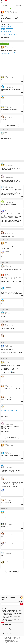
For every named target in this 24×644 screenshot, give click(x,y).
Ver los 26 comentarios (13, 438)
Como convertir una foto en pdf (8, 634)
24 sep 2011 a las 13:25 (9, 202)
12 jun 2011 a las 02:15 (9, 244)
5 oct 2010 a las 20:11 (8, 314)
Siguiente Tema (19, 6)
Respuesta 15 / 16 (5, 475)
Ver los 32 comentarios (13, 126)
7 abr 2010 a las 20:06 (8, 407)
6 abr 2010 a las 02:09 (8, 525)
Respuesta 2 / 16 (4, 130)
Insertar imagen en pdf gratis (7, 630)
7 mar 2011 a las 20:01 (9, 188)
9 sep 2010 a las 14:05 (9, 48)
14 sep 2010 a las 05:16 (9, 479)
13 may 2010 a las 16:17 (9, 177)
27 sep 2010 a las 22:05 (9, 491)
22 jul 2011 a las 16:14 (9, 563)
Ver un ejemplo (20, 601)
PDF (14, 3)
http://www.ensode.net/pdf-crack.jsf (9, 371)
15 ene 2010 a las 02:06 (9, 467)
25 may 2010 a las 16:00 (9, 165)
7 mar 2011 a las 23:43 (9, 233)
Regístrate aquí (7, 637)
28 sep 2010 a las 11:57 (9, 87)
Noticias (3, 601)
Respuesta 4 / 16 (4, 173)
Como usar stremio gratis (6, 31)
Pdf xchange (4, 632)
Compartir (4, 21)
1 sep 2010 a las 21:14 (9, 336)
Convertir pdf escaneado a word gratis (9, 34)
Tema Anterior (5, 6)
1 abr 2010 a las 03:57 (8, 398)
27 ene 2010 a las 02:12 (9, 387)
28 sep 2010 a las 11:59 (9, 98)
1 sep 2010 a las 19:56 (9, 326)
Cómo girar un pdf (5, 626)
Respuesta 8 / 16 (4, 309)
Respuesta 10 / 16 (5, 332)
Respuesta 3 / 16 (4, 161)
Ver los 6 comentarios (13, 571)
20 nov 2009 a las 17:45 (9, 363)
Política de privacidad (8, 639)
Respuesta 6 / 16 (4, 240)
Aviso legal (18, 639)
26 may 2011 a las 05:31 (9, 553)
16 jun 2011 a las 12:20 (9, 301)
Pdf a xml (3, 30)
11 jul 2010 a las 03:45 (9, 534)
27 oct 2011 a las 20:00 (12, 13)
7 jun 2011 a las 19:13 (8, 347)
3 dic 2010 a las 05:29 (8, 276)
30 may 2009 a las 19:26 (9, 134)
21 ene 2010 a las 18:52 (9, 513)
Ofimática (9, 3)
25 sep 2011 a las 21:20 (9, 500)
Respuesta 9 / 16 (4, 321)
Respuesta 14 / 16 (5, 463)
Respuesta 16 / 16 (5, 509)
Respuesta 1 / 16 (4, 41)
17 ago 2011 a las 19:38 (9, 253)
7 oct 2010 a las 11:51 (8, 108)
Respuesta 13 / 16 (5, 442)
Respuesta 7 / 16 (4, 262)
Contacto (14, 639)
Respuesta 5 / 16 (4, 229)
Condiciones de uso (17, 637)
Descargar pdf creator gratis (7, 28)
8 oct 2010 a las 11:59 (8, 117)
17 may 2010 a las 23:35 (9, 446)
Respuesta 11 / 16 (5, 343)
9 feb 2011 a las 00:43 (9, 289)
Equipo (11, 637)
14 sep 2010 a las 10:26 (9, 78)
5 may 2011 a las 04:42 (9, 453)
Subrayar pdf (4, 33)
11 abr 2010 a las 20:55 (9, 424)
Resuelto (13, 8)
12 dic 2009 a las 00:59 (9, 377)
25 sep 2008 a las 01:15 (9, 267)
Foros (5, 3)
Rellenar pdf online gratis (7, 628)
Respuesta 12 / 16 (5, 359)
